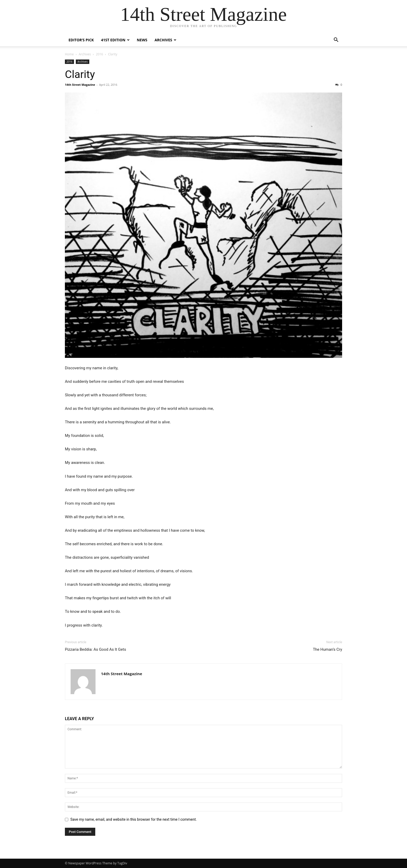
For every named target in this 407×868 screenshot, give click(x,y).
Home (69, 54)
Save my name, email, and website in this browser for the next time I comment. (134, 819)
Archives (163, 40)
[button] (336, 40)
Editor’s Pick (81, 40)
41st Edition (113, 40)
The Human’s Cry (327, 649)
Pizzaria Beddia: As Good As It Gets (96, 649)
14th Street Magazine (80, 85)
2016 (100, 54)
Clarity (80, 74)
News (142, 40)
